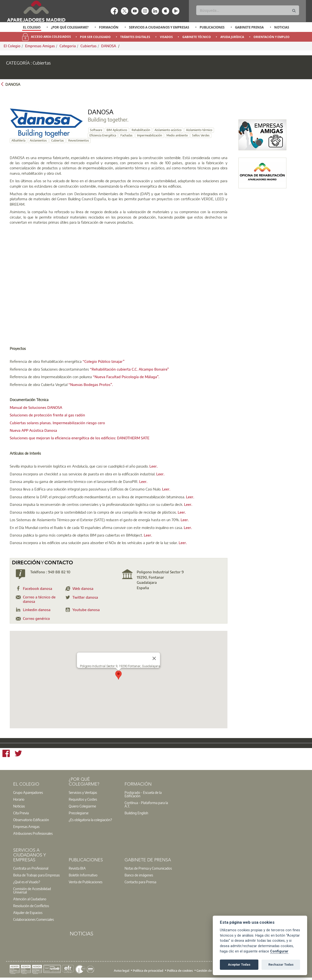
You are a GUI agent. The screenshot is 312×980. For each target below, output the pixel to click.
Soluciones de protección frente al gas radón (47, 415)
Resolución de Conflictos (31, 906)
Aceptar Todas (239, 965)
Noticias (282, 27)
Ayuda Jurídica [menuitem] (232, 37)
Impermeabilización (150, 135)
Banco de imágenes (139, 875)
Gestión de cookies (210, 970)
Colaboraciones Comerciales (34, 919)
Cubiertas (88, 46)
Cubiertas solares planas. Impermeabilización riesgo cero (57, 423)
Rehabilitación (141, 130)
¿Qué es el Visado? (27, 882)
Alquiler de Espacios (28, 913)
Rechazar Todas (281, 965)
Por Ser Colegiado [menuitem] (95, 37)
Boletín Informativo (83, 875)
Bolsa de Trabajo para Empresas (36, 875)
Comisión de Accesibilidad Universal (32, 890)
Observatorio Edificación (31, 820)
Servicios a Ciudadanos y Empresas (159, 27)
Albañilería (18, 140)
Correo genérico (36, 618)
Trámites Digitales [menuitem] (135, 37)
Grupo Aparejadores (28, 792)
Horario (19, 799)
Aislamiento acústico (168, 130)
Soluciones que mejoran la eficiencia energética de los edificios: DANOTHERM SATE (80, 438)
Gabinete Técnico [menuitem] (197, 37)
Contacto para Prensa (140, 882)
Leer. (154, 466)
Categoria (68, 46)
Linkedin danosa (37, 610)
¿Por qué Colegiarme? (70, 27)
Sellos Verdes (201, 135)
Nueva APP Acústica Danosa (33, 430)
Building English (136, 813)
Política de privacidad (148, 970)
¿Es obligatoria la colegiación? (90, 820)
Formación (109, 27)
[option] (32, 27)
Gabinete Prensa (249, 27)
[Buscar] (248, 10)
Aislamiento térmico (199, 130)
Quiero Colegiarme (82, 806)
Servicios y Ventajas (83, 792)
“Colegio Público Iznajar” (104, 361)
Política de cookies (180, 970)
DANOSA (109, 46)
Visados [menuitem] (166, 37)
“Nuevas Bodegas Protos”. (91, 384)
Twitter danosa (85, 597)
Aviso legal (122, 970)
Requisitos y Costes (83, 799)
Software (96, 130)
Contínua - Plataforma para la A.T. (146, 804)
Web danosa (83, 588)
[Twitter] (18, 754)
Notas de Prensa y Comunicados (148, 868)
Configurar (279, 951)
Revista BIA (77, 868)
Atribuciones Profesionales (33, 833)
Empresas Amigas (40, 46)
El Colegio (32, 27)
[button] (118, 675)
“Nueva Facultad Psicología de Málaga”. (126, 377)
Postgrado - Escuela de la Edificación (143, 794)
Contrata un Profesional (31, 868)
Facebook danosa (38, 588)
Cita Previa (21, 813)
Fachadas (127, 135)
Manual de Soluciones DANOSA (36, 407)
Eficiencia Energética (103, 135)
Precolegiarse (79, 813)
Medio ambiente (177, 135)
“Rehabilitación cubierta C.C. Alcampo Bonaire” (129, 369)
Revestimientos (79, 140)
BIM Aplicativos (117, 130)
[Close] (154, 658)
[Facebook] (6, 754)
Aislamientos (38, 140)
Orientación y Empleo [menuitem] (272, 37)
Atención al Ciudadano (30, 899)
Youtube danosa (86, 610)
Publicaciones (212, 27)
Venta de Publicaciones (86, 882)
